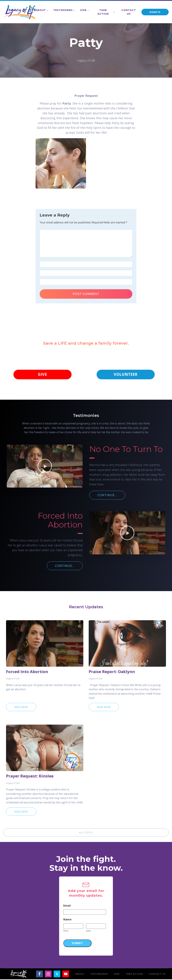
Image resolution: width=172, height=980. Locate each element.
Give (83, 10)
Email (67, 906)
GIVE (42, 375)
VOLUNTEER (126, 375)
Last (89, 931)
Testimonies (63, 10)
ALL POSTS (86, 833)
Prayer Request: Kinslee (30, 777)
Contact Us (129, 12)
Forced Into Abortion (27, 672)
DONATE (155, 12)
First (66, 931)
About (41, 10)
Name (67, 920)
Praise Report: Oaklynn (112, 672)
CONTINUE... (107, 496)
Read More (21, 708)
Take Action (103, 12)
